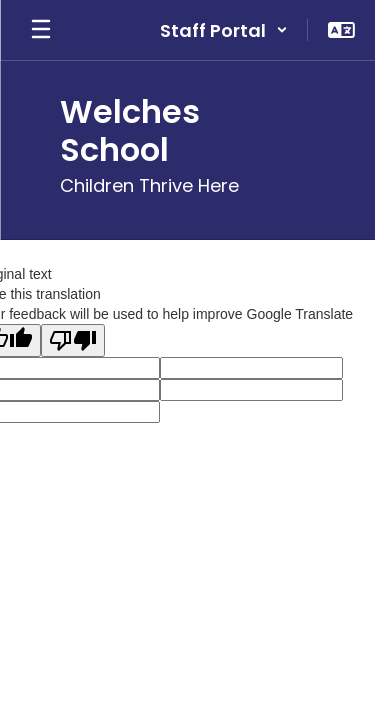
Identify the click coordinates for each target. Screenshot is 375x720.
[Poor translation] (73, 340)
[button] (224, 30)
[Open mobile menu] (41, 30)
